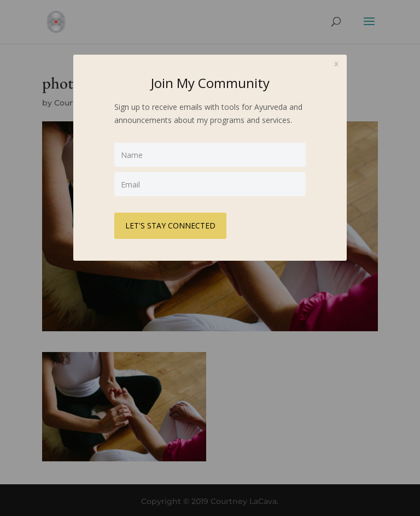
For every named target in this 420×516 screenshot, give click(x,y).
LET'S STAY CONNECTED (170, 225)
